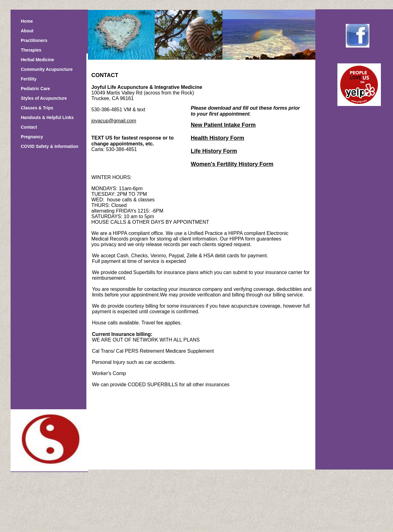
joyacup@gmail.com (114, 121)
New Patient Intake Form (223, 125)
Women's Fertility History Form (232, 164)
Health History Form (217, 138)
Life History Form (214, 151)
